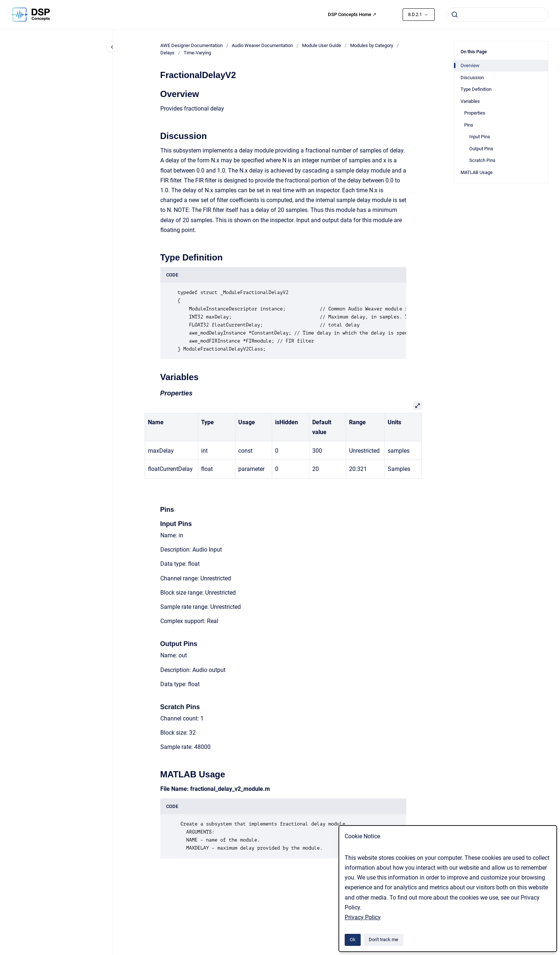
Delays (167, 53)
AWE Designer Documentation (191, 45)
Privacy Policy (363, 917)
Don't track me (383, 939)
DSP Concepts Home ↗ (352, 14)
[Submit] (455, 15)
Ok (353, 939)
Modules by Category (372, 45)
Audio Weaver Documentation (262, 45)
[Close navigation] (112, 47)
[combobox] (497, 15)
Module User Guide (322, 45)
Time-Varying (197, 53)
